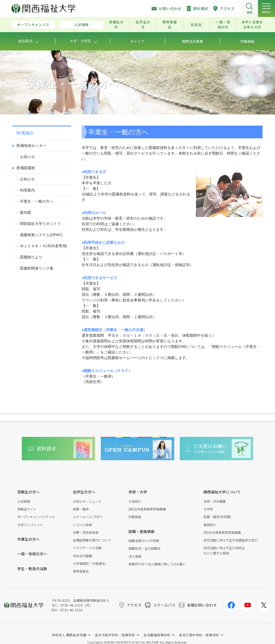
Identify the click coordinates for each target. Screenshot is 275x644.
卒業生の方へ (28, 539)
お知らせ (27, 157)
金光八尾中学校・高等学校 (199, 635)
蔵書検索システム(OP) (41, 235)
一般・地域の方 (223, 24)
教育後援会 (170, 24)
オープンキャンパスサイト (36, 517)
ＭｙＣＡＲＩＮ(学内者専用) (43, 246)
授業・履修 (81, 509)
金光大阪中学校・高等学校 (115, 635)
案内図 (26, 212)
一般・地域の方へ (32, 554)
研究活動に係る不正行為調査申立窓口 (231, 540)
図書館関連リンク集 (37, 268)
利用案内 (27, 190)
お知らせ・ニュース (87, 501)
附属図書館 (26, 168)
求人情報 (135, 556)
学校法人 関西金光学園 (69, 635)
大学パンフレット (30, 525)
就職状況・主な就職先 (144, 548)
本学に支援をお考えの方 (252, 24)
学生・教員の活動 (32, 569)
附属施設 (135, 517)
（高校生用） (93, 382)
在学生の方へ (84, 492)
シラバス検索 (82, 525)
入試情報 (81, 25)
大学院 (208, 509)
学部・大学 (138, 492)
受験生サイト (27, 509)
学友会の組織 (82, 556)
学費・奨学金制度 (86, 532)
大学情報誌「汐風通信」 (90, 563)
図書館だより (31, 257)
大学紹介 (135, 501)
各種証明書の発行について (92, 540)
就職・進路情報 (141, 531)
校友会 (196, 25)
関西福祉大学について (222, 492)
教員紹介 (210, 525)
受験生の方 (116, 24)
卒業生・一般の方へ (37, 201)
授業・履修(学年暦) (217, 517)
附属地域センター (31, 146)
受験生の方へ (28, 492)
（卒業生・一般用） (98, 376)
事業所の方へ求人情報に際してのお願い (157, 564)
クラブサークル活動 (87, 548)
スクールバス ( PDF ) (88, 517)
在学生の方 (143, 24)
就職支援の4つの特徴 (144, 541)
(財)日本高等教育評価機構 (147, 509)
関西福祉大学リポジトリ (40, 224)
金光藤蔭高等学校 (157, 635)
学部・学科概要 (215, 501)
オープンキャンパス (33, 25)
